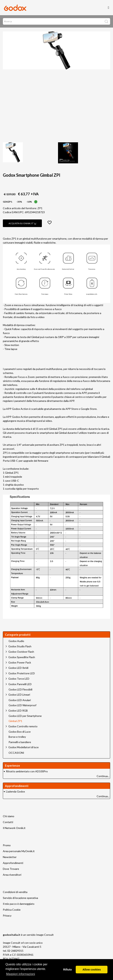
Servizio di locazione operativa (20, 898)
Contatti (8, 822)
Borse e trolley (17, 737)
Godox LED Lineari (19, 695)
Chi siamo (9, 816)
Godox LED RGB (18, 710)
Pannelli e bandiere (20, 742)
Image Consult (45, 935)
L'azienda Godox (15, 791)
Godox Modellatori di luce (23, 747)
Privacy (7, 915)
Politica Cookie (12, 910)
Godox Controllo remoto (23, 726)
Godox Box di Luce (20, 732)
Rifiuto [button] (68, 970)
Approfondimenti (13, 863)
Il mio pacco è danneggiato (19, 904)
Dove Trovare (11, 869)
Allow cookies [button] (92, 970)
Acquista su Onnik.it (22, 223)
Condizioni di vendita (15, 892)
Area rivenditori (12, 875)
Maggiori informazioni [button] (21, 974)
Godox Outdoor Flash (21, 652)
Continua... (103, 776)
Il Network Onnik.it (14, 828)
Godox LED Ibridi (18, 668)
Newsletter (10, 857)
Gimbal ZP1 (15, 721)
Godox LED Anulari (20, 700)
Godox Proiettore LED (22, 673)
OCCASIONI (16, 753)
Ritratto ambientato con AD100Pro (27, 771)
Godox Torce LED (19, 679)
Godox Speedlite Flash (22, 657)
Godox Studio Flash (20, 646)
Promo (7, 845)
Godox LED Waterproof (22, 705)
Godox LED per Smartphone (25, 716)
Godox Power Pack (20, 662)
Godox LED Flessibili (20, 689)
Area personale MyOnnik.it (19, 851)
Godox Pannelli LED (20, 684)
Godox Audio (16, 641)
